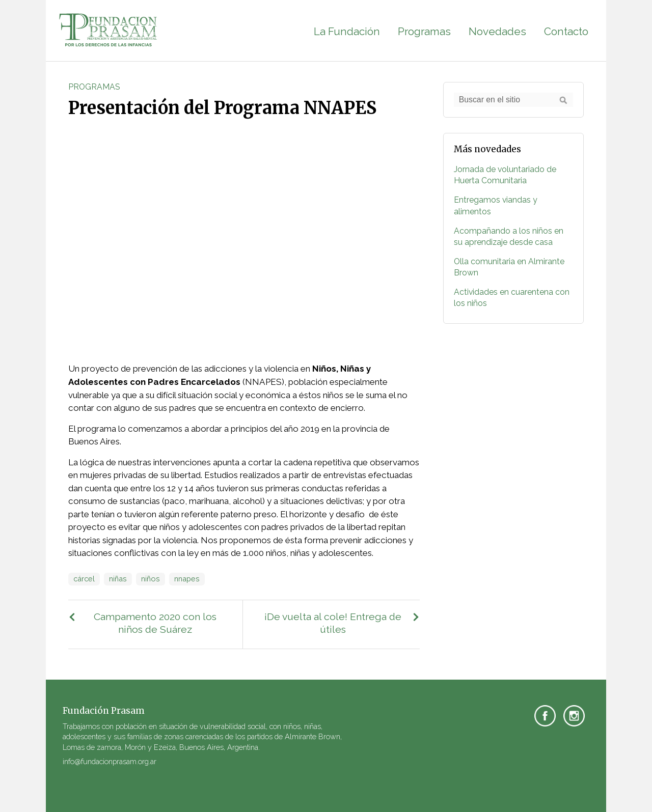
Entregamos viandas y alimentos (496, 205)
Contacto (566, 32)
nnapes (187, 579)
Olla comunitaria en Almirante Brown (509, 267)
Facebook (545, 716)
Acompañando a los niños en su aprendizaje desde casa (509, 236)
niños (151, 579)
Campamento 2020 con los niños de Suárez (155, 623)
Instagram (574, 716)
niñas (118, 579)
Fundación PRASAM (108, 31)
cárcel (84, 579)
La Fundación (347, 32)
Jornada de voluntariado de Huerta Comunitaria (505, 175)
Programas (424, 32)
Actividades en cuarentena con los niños (512, 298)
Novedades (497, 32)
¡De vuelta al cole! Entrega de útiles (333, 623)
